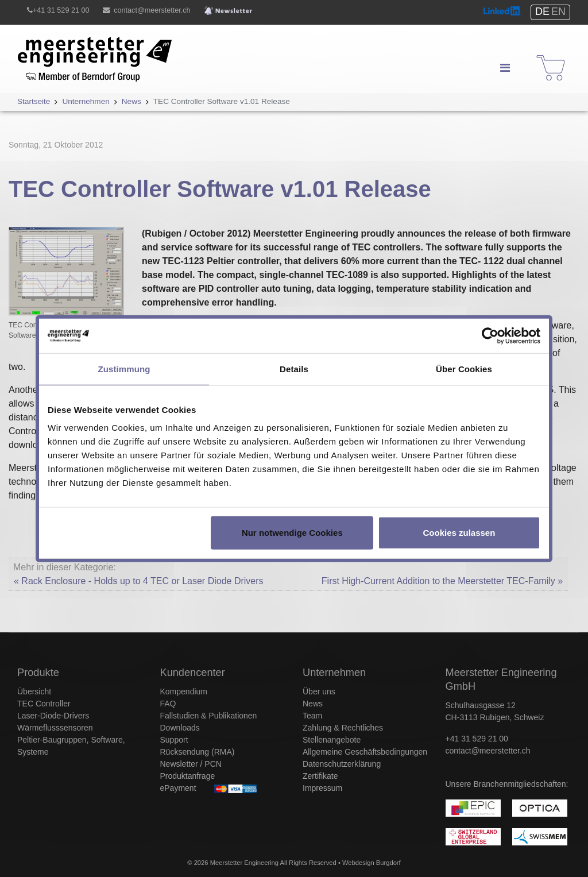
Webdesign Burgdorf (372, 863)
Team (312, 716)
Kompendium (184, 691)
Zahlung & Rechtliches (343, 728)
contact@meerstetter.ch (152, 10)
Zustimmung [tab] (124, 368)
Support (174, 740)
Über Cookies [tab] (464, 368)
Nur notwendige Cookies (292, 533)
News (313, 704)
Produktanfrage (188, 776)
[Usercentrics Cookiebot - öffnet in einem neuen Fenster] (490, 335)
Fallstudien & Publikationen (209, 716)
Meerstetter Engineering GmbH (81, 43)
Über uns (319, 691)
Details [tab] (294, 368)
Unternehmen (334, 673)
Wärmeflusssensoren (55, 728)
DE (542, 11)
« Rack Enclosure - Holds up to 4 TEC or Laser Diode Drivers (139, 581)
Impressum (322, 788)
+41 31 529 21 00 (61, 10)
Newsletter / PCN (191, 764)
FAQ (168, 704)
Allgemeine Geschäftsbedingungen (365, 752)
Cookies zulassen (459, 533)
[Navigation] (505, 68)
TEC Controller (44, 704)
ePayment (178, 788)
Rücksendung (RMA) (198, 752)
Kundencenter (193, 673)
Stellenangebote (332, 740)
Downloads (180, 728)
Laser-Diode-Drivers (53, 716)
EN (558, 11)
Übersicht (34, 691)
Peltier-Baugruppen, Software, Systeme (71, 746)
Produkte (38, 673)
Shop (543, 57)
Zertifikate (320, 776)
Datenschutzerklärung (342, 764)
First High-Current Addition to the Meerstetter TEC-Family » (442, 581)
